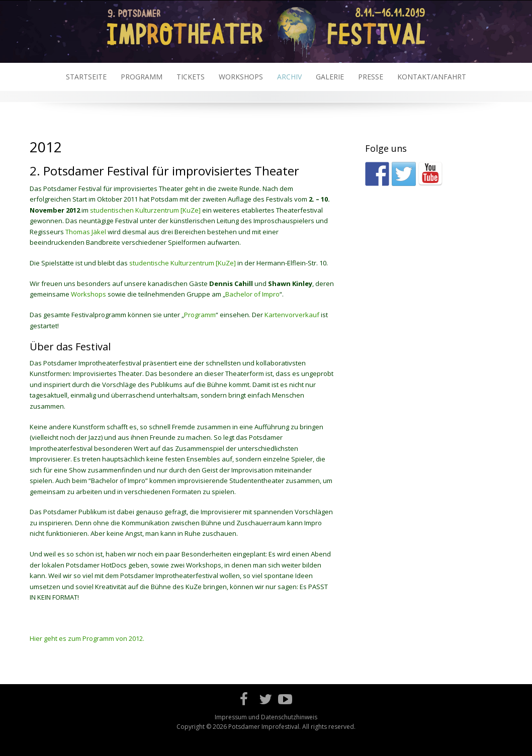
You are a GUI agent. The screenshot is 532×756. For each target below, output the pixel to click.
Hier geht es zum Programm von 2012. (87, 638)
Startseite (86, 77)
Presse (371, 77)
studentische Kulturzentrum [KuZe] (183, 263)
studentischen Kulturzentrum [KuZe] (145, 210)
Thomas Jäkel (86, 232)
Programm (142, 77)
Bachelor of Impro (252, 294)
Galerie (330, 77)
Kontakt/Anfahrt (432, 77)
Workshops (241, 77)
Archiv (289, 77)
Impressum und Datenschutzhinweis (266, 717)
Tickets (191, 77)
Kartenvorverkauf (292, 315)
